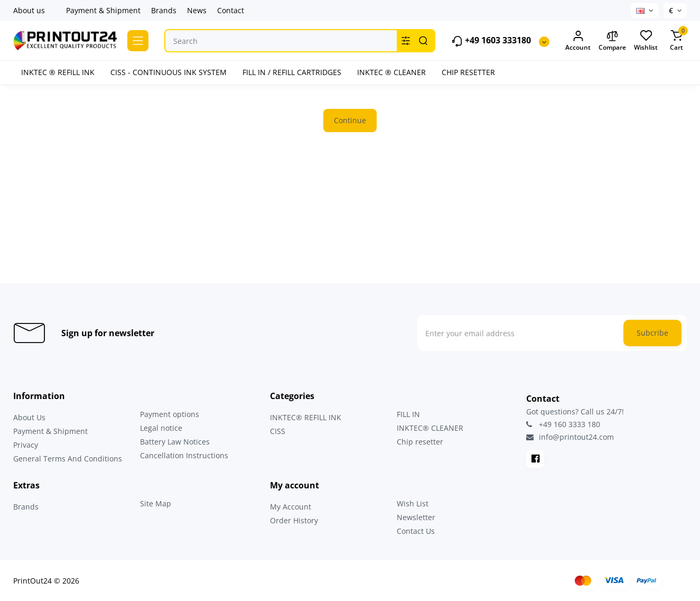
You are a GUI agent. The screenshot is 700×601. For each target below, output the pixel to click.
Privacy (26, 445)
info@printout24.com (570, 437)
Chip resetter (420, 442)
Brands (164, 10)
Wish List (413, 503)
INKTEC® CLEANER (430, 428)
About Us (29, 417)
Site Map (156, 503)
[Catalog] (138, 41)
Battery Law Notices (175, 442)
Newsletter (416, 517)
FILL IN (408, 414)
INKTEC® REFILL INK (306, 417)
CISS (278, 431)
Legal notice (161, 428)
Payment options (170, 414)
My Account (291, 507)
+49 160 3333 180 (563, 424)
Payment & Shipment (103, 10)
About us (29, 10)
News (197, 10)
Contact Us (416, 531)
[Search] (423, 41)
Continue (350, 120)
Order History (294, 520)
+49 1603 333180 (491, 41)
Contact (231, 10)
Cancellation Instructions (184, 455)
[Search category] (406, 41)
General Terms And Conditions (68, 459)
